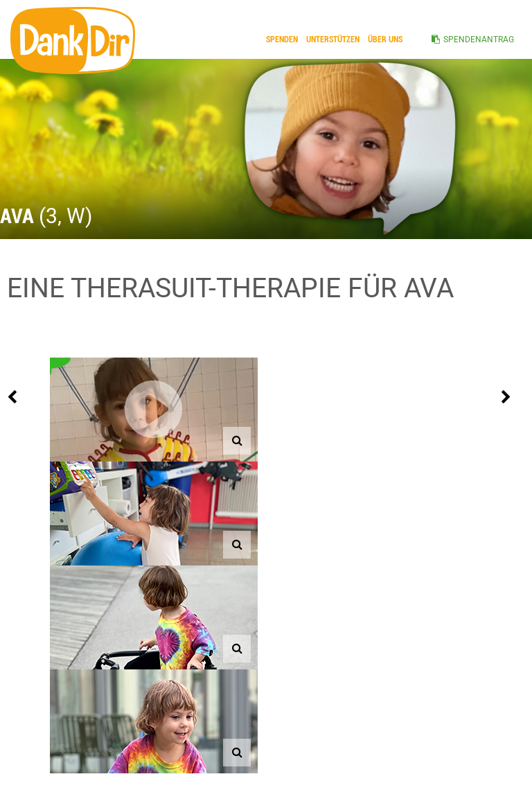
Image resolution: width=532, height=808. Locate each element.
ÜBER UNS (385, 39)
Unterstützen (333, 39)
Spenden (282, 39)
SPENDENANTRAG (479, 39)
